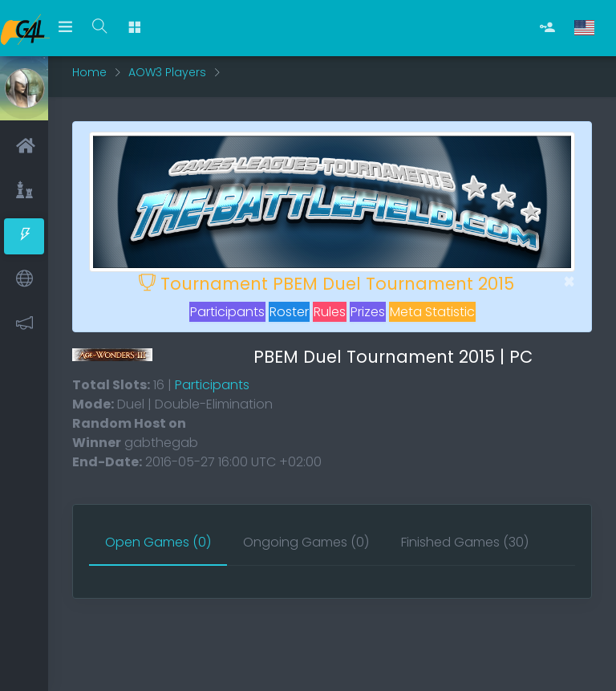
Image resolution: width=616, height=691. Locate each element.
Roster (289, 312)
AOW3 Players (167, 72)
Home (89, 72)
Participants (227, 312)
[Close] (569, 282)
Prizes (368, 312)
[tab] (158, 543)
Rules (330, 312)
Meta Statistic (432, 312)
